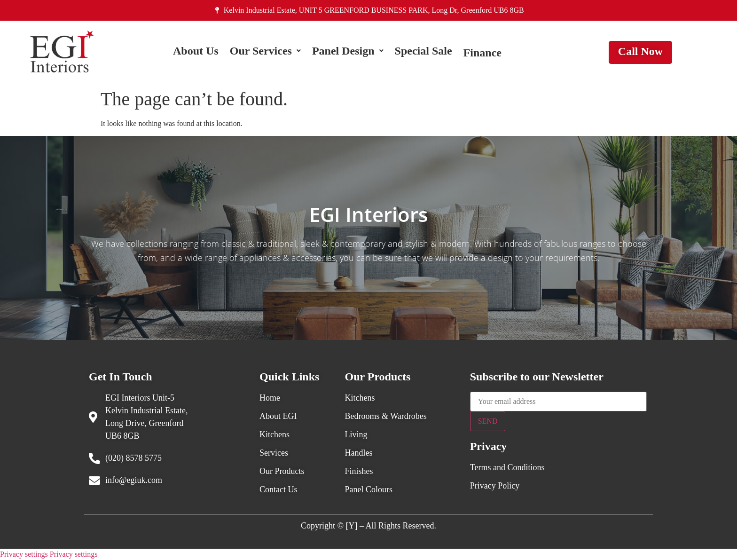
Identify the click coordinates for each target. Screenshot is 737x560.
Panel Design (348, 53)
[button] (265, 53)
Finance (482, 53)
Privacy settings (24, 554)
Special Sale (423, 53)
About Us (196, 53)
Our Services (265, 53)
